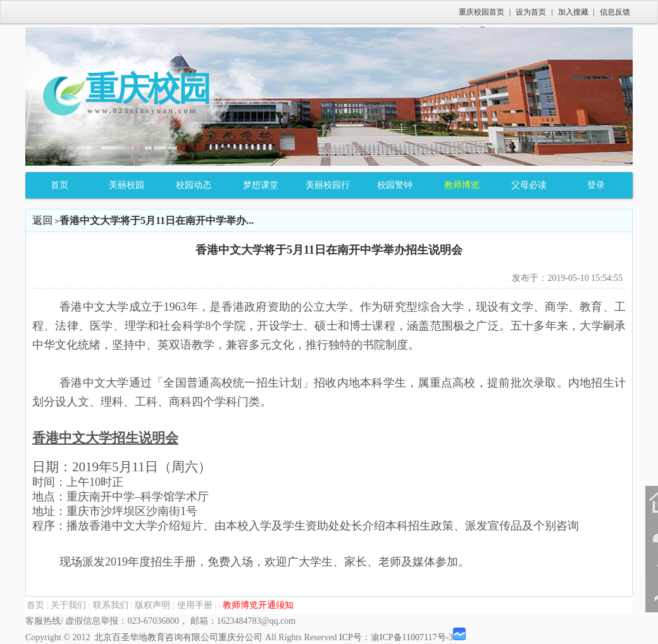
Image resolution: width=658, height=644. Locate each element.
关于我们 (68, 605)
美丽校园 (127, 185)
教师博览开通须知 (258, 605)
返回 (42, 220)
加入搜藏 (573, 12)
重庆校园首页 (481, 12)
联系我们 (111, 605)
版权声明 (152, 605)
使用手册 (195, 605)
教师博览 (462, 185)
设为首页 (531, 12)
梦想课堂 (261, 185)
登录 (596, 185)
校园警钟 (395, 185)
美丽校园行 (328, 185)
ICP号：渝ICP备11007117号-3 (396, 637)
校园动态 (194, 185)
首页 (59, 185)
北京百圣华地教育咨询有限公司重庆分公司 (178, 637)
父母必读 (529, 185)
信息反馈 (615, 12)
